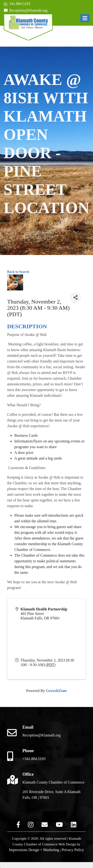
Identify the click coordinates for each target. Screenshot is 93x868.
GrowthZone (56, 691)
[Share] (75, 298)
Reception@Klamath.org (26, 10)
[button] (85, 18)
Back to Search (18, 272)
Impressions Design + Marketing (34, 850)
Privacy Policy (73, 850)
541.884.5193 (17, 4)
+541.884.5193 (34, 759)
